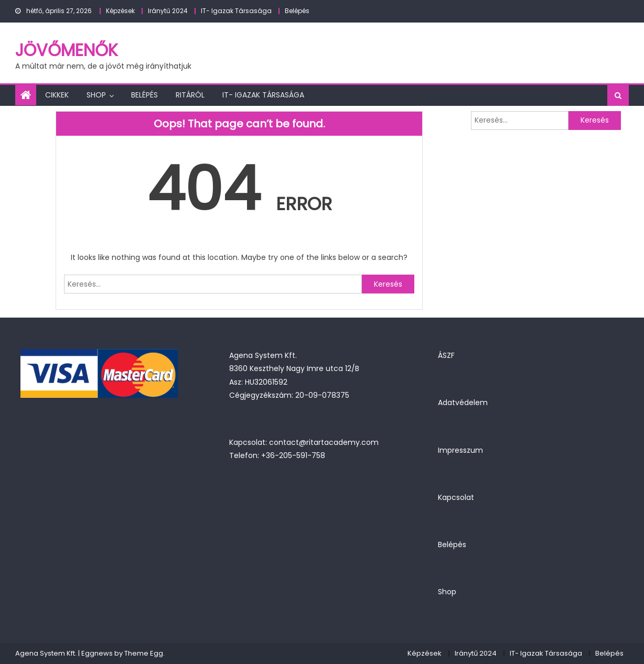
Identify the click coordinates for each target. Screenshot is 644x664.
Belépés (297, 11)
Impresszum (460, 450)
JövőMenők (67, 50)
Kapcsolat (456, 497)
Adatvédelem (463, 402)
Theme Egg (144, 653)
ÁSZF (446, 355)
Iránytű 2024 (168, 11)
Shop (96, 95)
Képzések (120, 11)
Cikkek (57, 95)
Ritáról (190, 95)
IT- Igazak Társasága (236, 11)
